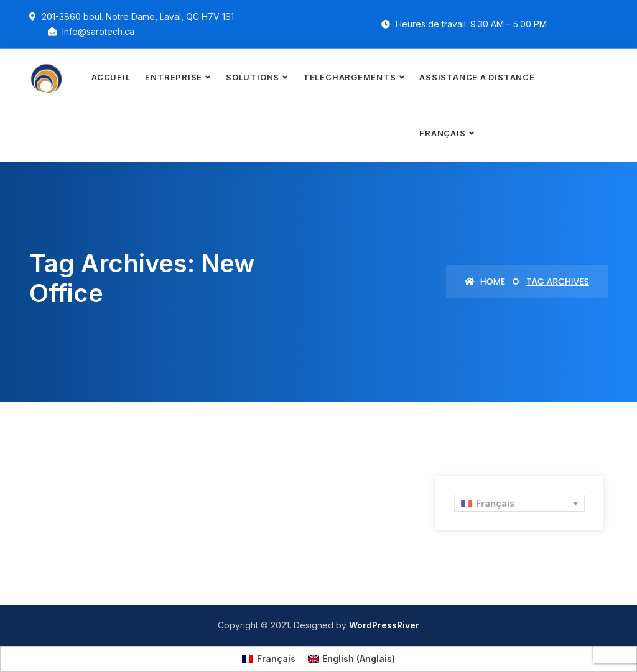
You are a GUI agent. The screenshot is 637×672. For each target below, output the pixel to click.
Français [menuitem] (493, 503)
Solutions (253, 77)
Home (485, 282)
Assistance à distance (477, 77)
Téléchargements (350, 77)
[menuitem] (447, 133)
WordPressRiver (384, 625)
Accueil (111, 77)
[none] (518, 503)
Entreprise (174, 77)
